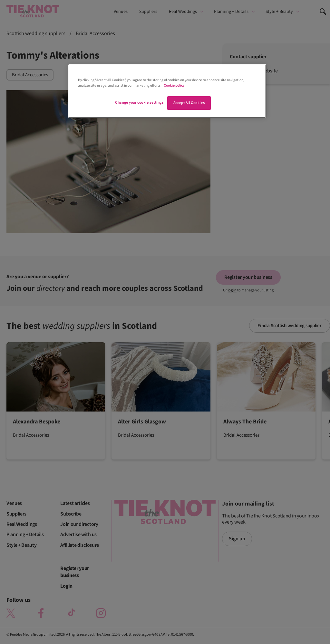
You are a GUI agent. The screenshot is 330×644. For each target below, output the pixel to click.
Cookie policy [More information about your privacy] (174, 85)
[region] (167, 91)
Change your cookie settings (139, 103)
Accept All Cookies (189, 103)
